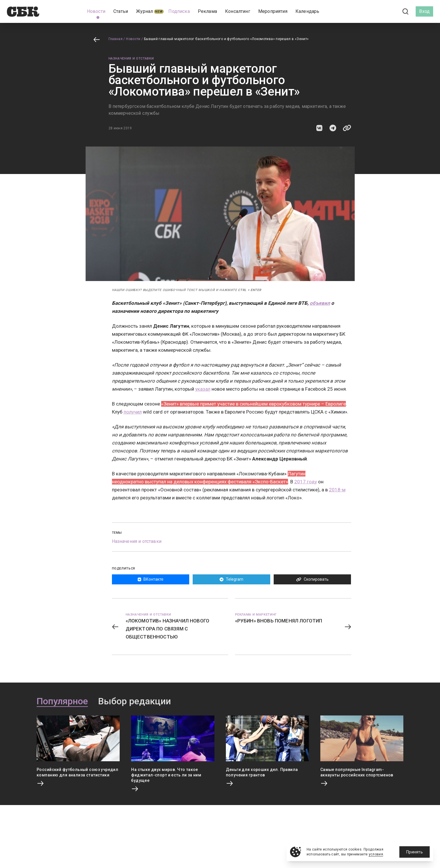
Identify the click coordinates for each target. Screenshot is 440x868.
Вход (424, 11)
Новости (133, 39)
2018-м (337, 490)
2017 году (306, 482)
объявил (320, 303)
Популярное (62, 701)
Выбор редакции (135, 701)
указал (203, 389)
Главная (116, 39)
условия (376, 854)
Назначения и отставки (131, 59)
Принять (415, 852)
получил (133, 412)
